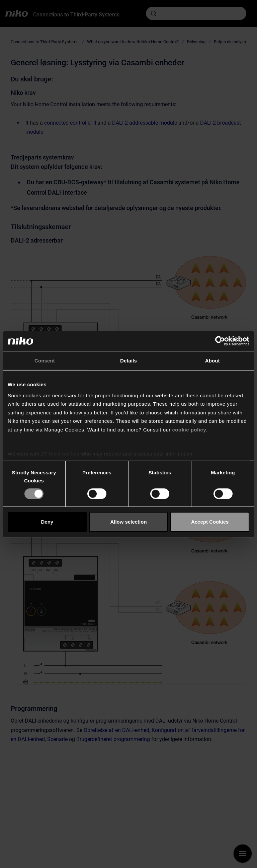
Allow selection (128, 522)
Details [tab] (128, 360)
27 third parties (61, 454)
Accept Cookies (210, 522)
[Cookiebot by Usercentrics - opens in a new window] (220, 341)
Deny (47, 522)
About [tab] (212, 360)
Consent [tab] (45, 360)
